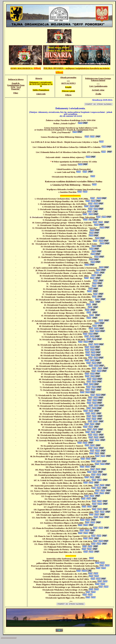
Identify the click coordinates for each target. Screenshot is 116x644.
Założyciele (41, 94)
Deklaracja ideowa (16, 79)
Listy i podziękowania (98, 86)
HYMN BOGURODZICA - (26, 68)
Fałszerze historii (98, 80)
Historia (39, 78)
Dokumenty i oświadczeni (40, 82)
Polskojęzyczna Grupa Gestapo (98, 78)
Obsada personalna (68, 77)
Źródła (98, 94)
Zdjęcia (68, 95)
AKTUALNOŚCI (68, 83)
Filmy (16, 93)
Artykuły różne (98, 90)
